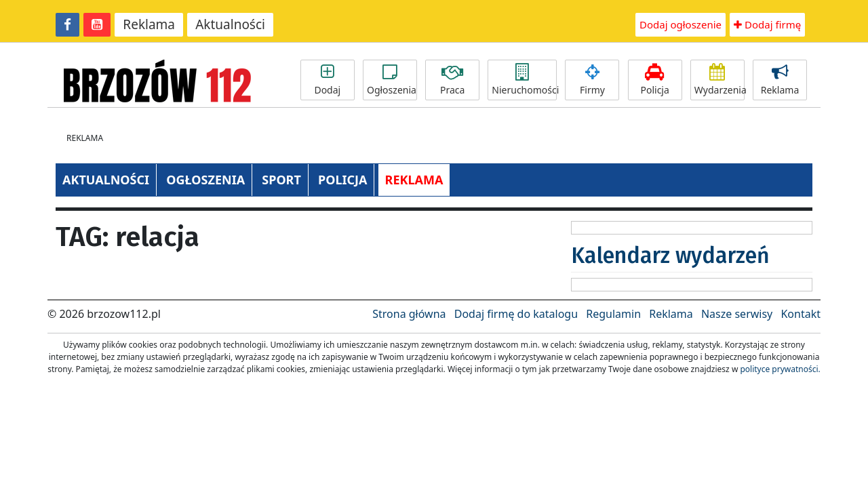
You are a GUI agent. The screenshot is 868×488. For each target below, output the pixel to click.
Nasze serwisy (737, 314)
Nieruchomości (524, 80)
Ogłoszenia (392, 80)
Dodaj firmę (767, 24)
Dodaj (328, 80)
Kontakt (801, 314)
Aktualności (230, 24)
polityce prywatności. (780, 369)
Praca (452, 80)
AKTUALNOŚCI (106, 180)
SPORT (281, 180)
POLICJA (342, 180)
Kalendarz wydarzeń (670, 256)
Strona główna (409, 314)
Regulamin (613, 314)
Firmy (592, 80)
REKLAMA (414, 180)
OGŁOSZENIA (205, 180)
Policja (655, 80)
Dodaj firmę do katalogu (516, 314)
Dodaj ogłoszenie (680, 24)
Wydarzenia (719, 80)
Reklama (149, 24)
